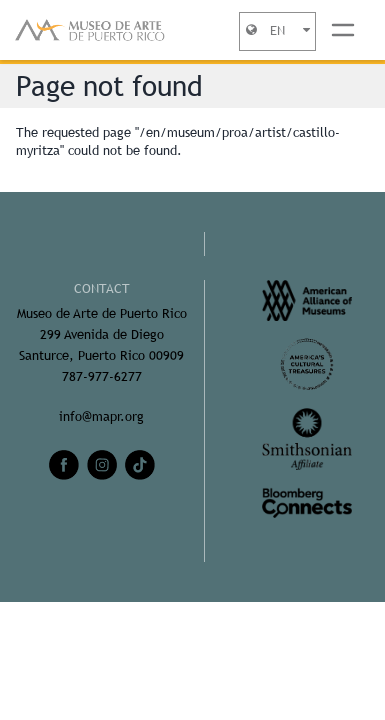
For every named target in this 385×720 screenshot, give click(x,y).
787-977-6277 (102, 376)
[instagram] (102, 465)
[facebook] (64, 465)
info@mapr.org (101, 416)
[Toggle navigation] (343, 30)
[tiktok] (140, 465)
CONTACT (102, 288)
